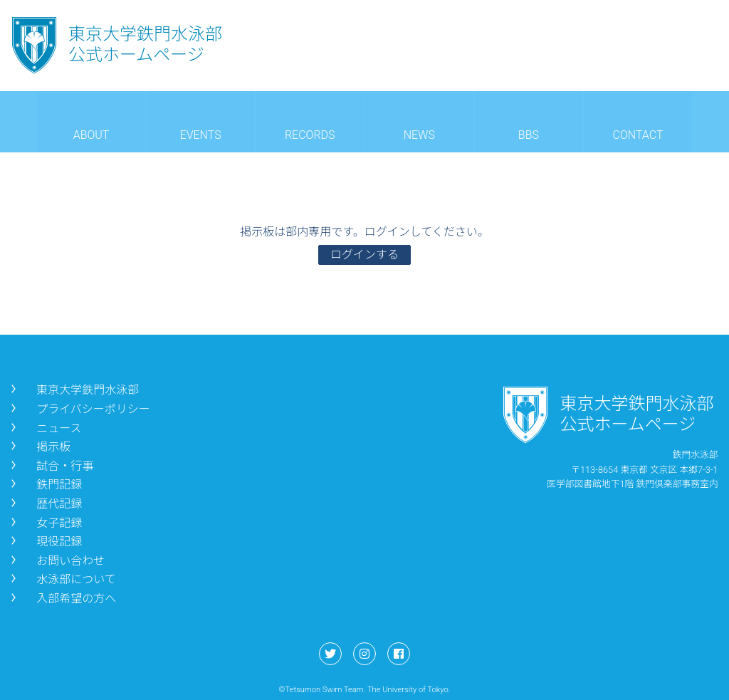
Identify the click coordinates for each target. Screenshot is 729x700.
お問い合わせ (56, 561)
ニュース (44, 428)
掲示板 (39, 447)
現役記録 (45, 542)
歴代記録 (45, 504)
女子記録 (45, 523)
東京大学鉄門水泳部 (73, 390)
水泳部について (62, 579)
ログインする (364, 255)
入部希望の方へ (62, 599)
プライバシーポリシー (79, 409)
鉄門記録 (45, 485)
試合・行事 (51, 466)
